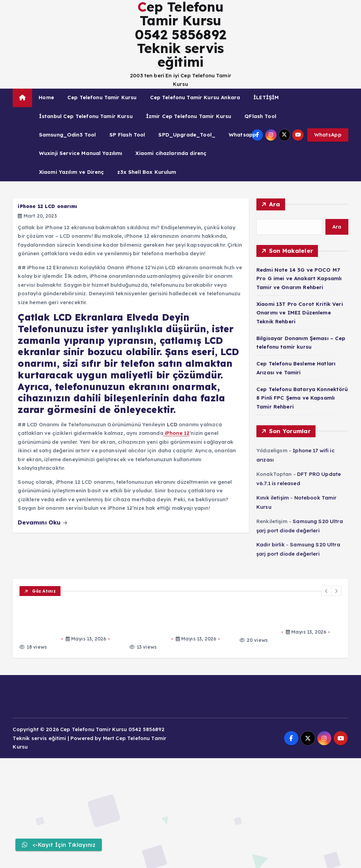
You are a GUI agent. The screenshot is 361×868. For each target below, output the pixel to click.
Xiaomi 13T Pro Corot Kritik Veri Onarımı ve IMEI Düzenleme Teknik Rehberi (300, 313)
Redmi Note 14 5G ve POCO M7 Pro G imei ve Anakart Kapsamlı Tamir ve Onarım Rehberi (299, 278)
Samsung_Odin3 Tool (68, 135)
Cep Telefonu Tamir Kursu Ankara (195, 97)
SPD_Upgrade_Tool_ (187, 135)
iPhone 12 (177, 433)
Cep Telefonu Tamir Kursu (102, 97)
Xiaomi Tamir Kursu (45, 607)
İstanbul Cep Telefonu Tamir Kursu (86, 116)
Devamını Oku (42, 522)
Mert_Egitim (39, 625)
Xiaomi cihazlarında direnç (171, 153)
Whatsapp (242, 135)
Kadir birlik (271, 545)
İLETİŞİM (266, 97)
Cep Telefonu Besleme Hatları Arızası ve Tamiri (88, 695)
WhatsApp (328, 135)
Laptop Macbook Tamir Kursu (57, 660)
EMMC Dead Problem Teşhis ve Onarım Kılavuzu (89, 748)
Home (46, 97)
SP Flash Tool (127, 135)
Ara (275, 204)
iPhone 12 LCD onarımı (48, 206)
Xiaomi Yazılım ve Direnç (72, 172)
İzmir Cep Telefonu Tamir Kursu (189, 116)
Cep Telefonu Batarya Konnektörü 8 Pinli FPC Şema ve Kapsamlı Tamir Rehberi (302, 398)
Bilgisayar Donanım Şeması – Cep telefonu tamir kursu (99, 669)
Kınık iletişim (273, 498)
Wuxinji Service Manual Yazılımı (81, 153)
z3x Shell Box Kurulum (147, 172)
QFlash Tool (260, 116)
